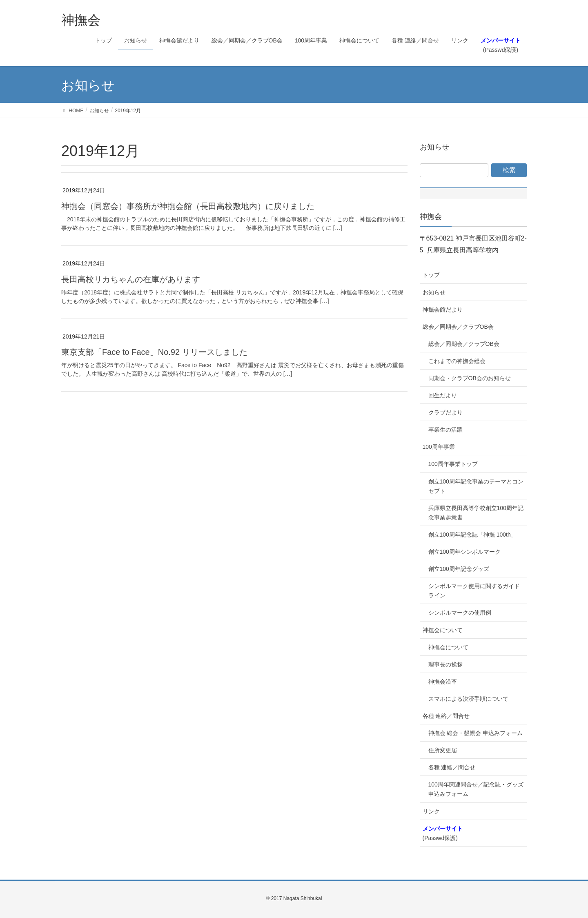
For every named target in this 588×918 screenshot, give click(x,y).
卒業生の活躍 (445, 430)
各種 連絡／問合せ (446, 716)
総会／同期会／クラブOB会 (458, 327)
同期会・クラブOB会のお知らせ (470, 378)
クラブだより (445, 412)
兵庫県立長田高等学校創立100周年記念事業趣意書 (476, 513)
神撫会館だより (443, 310)
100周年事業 (439, 447)
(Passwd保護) (443, 833)
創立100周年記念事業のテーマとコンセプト (476, 486)
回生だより (443, 395)
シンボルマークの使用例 (460, 613)
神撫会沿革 (443, 682)
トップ (431, 275)
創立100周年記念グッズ (459, 569)
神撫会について (443, 630)
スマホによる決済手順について (468, 699)
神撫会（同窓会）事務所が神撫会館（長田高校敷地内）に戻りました (188, 206)
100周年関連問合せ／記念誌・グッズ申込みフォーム (476, 789)
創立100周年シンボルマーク (464, 552)
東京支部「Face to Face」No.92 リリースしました (154, 352)
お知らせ (434, 292)
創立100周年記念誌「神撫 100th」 (472, 535)
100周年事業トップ (453, 464)
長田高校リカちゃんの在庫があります (131, 279)
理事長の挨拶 (445, 664)
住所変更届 (443, 750)
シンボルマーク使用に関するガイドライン (474, 591)
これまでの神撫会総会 (457, 361)
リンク (431, 811)
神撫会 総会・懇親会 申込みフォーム (476, 733)
